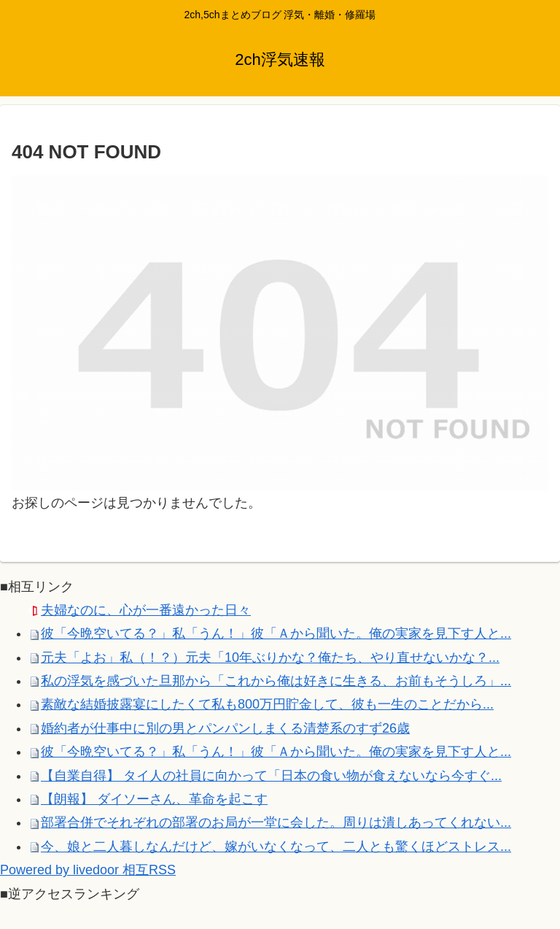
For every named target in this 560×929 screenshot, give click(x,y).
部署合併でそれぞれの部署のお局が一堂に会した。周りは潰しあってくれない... (276, 822)
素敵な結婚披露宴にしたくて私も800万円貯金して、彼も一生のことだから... (267, 704)
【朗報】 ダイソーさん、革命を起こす (154, 799)
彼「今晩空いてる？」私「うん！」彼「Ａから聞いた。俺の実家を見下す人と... (276, 633)
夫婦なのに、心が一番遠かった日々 (146, 610)
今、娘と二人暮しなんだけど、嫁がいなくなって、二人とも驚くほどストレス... (276, 847)
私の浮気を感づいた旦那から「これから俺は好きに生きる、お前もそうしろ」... (276, 681)
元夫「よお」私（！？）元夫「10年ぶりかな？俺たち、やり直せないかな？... (270, 658)
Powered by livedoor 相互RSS (88, 870)
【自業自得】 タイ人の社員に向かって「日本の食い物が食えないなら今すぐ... (271, 776)
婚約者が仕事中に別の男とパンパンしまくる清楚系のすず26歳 (225, 728)
